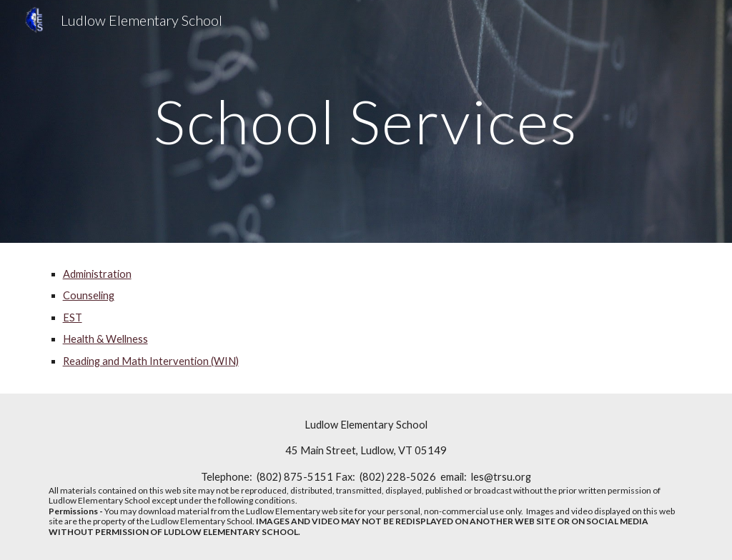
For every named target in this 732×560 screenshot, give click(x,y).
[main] (366, 121)
